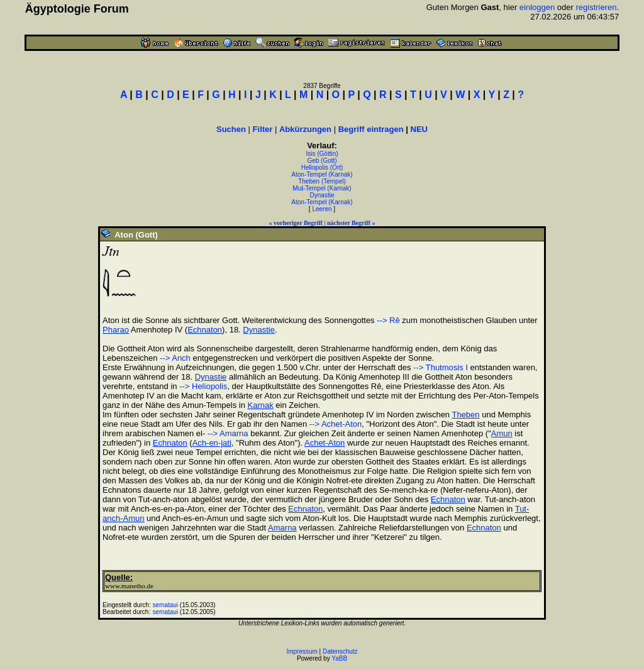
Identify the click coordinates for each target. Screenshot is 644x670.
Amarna (282, 528)
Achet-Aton (325, 443)
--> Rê (388, 320)
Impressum (302, 651)
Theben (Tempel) (322, 181)
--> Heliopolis (203, 386)
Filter (263, 129)
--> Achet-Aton (336, 424)
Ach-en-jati (212, 443)
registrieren (597, 7)
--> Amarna (226, 433)
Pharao (116, 330)
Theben (465, 415)
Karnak (261, 405)
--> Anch (175, 358)
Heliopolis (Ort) (322, 167)
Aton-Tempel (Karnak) (322, 174)
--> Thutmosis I (441, 367)
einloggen (537, 7)
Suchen (231, 129)
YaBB (339, 658)
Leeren (322, 209)
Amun (502, 433)
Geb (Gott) (322, 161)
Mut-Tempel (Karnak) (322, 188)
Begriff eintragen (371, 129)
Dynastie (322, 195)
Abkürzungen (305, 129)
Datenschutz (340, 651)
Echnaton (205, 330)
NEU (419, 129)
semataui (166, 605)
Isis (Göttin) (322, 154)
